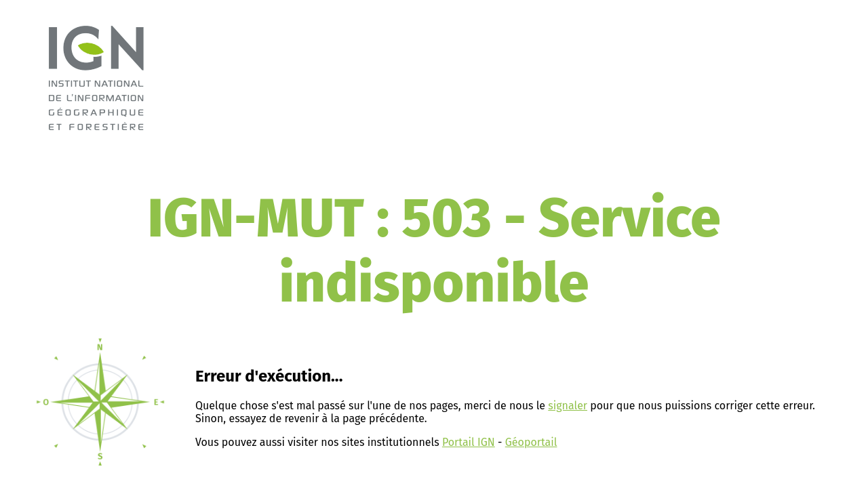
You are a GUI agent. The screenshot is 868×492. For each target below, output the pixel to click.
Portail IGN (469, 442)
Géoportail (531, 442)
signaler (568, 406)
